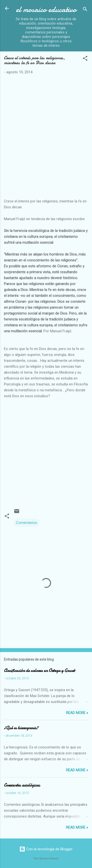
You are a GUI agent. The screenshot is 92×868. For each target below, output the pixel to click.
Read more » (77, 713)
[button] (85, 59)
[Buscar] (85, 10)
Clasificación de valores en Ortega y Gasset (39, 671)
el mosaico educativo (46, 9)
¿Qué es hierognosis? (21, 728)
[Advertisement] (46, 139)
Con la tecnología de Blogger (46, 849)
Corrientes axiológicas (22, 785)
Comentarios (26, 523)
